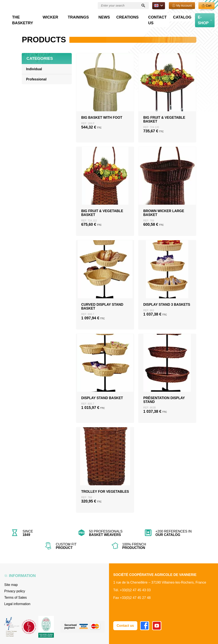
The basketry (56, 16)
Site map (11, 585)
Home (26, 26)
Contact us (164, 16)
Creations (138, 16)
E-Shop (202, 16)
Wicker (81, 16)
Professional (42, 26)
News (122, 16)
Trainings (102, 16)
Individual (34, 69)
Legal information (17, 604)
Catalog (184, 16)
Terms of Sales (16, 598)
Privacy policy (15, 591)
